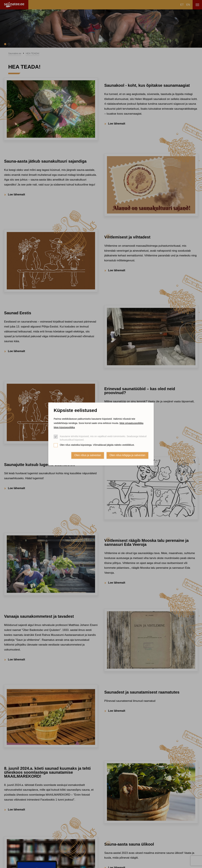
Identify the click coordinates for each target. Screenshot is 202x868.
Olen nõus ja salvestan (88, 455)
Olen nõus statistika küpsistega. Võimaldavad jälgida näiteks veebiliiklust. (97, 445)
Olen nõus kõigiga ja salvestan (127, 455)
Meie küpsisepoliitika (64, 427)
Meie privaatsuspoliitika (131, 423)
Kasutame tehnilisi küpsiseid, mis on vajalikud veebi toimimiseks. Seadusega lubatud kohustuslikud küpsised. (103, 438)
